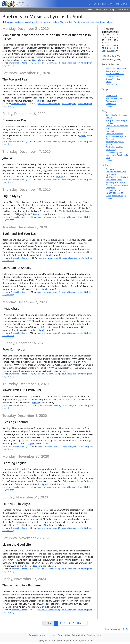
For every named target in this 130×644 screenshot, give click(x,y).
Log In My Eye (112, 84)
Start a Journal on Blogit (116, 196)
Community (122, 10)
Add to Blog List (81, 22)
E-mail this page (44, 22)
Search (98, 10)
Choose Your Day (113, 79)
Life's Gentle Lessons (114, 134)
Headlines (109, 629)
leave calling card (69, 63)
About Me (30, 22)
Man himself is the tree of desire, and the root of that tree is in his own (116, 71)
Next (80, 623)
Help (112, 10)
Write (105, 10)
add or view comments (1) (49, 374)
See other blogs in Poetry (103, 22)
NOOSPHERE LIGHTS (114, 193)
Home (89, 4)
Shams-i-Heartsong (14, 22)
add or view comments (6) (49, 333)
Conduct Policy (94, 635)
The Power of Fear (113, 76)
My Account (113, 4)
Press (53, 635)
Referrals (33, 635)
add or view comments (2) (50, 446)
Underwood (111, 104)
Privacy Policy (78, 635)
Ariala (108, 93)
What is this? (121, 629)
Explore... (110, 106)
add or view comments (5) (49, 104)
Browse (89, 10)
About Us (44, 635)
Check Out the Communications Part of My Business (116, 172)
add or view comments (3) (49, 217)
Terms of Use (64, 635)
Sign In (124, 4)
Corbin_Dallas (111, 96)
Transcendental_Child (115, 101)
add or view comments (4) (49, 63)
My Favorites (100, 4)
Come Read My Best (114, 152)
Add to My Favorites (63, 22)
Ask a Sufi (110, 131)
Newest (110, 51)
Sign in (35, 60)
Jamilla (108, 82)
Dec (103, 51)
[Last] (85, 623)
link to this (82, 63)
